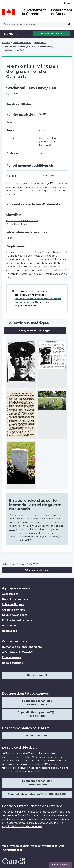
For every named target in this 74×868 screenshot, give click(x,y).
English (67, 3)
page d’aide (52, 515)
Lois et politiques (13, 604)
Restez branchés (12, 663)
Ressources (9, 631)
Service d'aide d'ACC (18, 753)
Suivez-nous (37, 675)
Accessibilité (10, 594)
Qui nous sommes (14, 610)
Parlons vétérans (37, 736)
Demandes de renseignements (22, 647)
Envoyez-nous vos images (35, 331)
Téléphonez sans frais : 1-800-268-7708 (37, 783)
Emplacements (12, 657)
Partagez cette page (37, 570)
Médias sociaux (19, 846)
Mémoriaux (40, 42)
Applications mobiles (44, 846)
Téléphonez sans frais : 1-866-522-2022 (37, 703)
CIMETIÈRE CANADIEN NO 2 (22, 221)
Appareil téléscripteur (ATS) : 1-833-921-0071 (37, 714)
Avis (62, 846)
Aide (5, 846)
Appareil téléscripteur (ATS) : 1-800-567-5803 (37, 794)
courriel (46, 526)
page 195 (49, 183)
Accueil (6, 42)
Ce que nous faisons (15, 615)
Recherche (9, 626)
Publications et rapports (17, 620)
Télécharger (41, 191)
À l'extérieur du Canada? (17, 652)
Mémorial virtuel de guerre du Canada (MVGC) (29, 46)
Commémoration (22, 42)
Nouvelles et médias (15, 599)
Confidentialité (13, 850)
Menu (11, 34)
